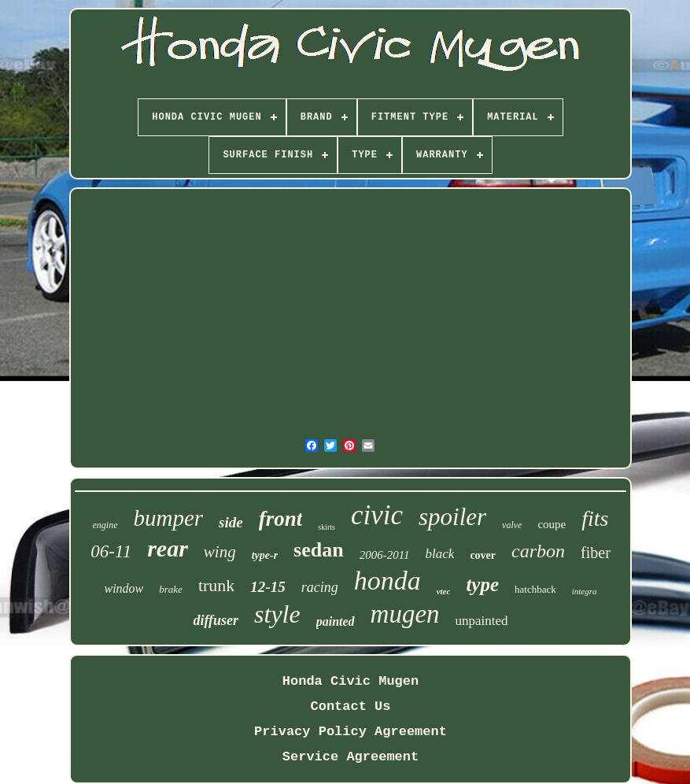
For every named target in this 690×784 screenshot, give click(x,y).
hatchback (535, 589)
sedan (319, 550)
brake (171, 589)
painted (336, 621)
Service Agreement (351, 757)
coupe (552, 524)
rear (168, 548)
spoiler (452, 517)
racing (320, 587)
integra (585, 591)
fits (595, 518)
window (124, 588)
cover (483, 555)
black (440, 554)
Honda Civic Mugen (351, 681)
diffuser (216, 620)
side (231, 522)
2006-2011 (385, 555)
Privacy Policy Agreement (351, 732)
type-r (265, 555)
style (277, 614)
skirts (327, 527)
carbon (538, 551)
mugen (405, 614)
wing (220, 552)
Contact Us (350, 706)
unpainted (482, 621)
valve (512, 525)
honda (387, 581)
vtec (444, 591)
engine (105, 525)
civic (377, 515)
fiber (596, 553)
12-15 (268, 587)
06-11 (111, 551)
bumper (169, 518)
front (281, 519)
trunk (216, 585)
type (482, 584)
